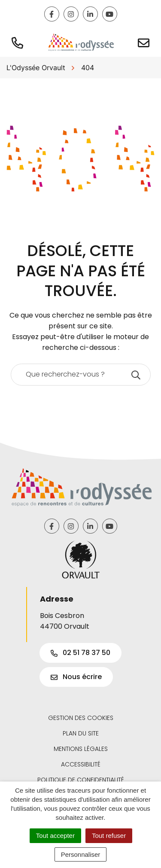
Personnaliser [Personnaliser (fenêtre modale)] (81, 854)
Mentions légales (81, 749)
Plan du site (81, 733)
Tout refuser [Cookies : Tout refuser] (109, 836)
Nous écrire (76, 677)
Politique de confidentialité (81, 780)
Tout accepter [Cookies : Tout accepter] (55, 836)
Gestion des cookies (81, 718)
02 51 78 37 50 (80, 653)
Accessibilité (81, 764)
